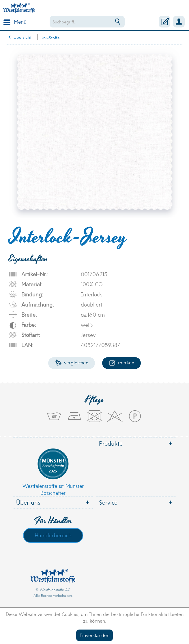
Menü (15, 21)
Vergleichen (72, 362)
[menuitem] (14, 22)
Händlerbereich (53, 535)
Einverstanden (95, 635)
